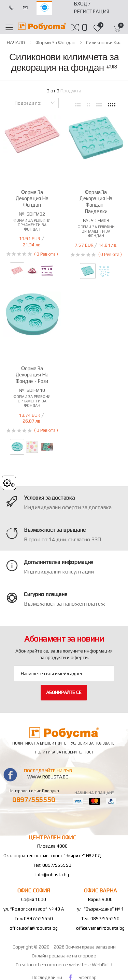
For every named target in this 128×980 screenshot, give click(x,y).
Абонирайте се (64, 692)
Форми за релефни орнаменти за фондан (32, 225)
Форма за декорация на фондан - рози (32, 375)
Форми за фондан (55, 42)
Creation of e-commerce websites (53, 965)
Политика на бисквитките (39, 743)
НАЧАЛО (16, 42)
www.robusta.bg (48, 777)
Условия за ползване (93, 743)
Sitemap (88, 977)
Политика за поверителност (64, 752)
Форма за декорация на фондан (32, 199)
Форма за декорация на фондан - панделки (96, 202)
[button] (84, 27)
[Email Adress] (64, 673)
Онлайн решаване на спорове (64, 956)
